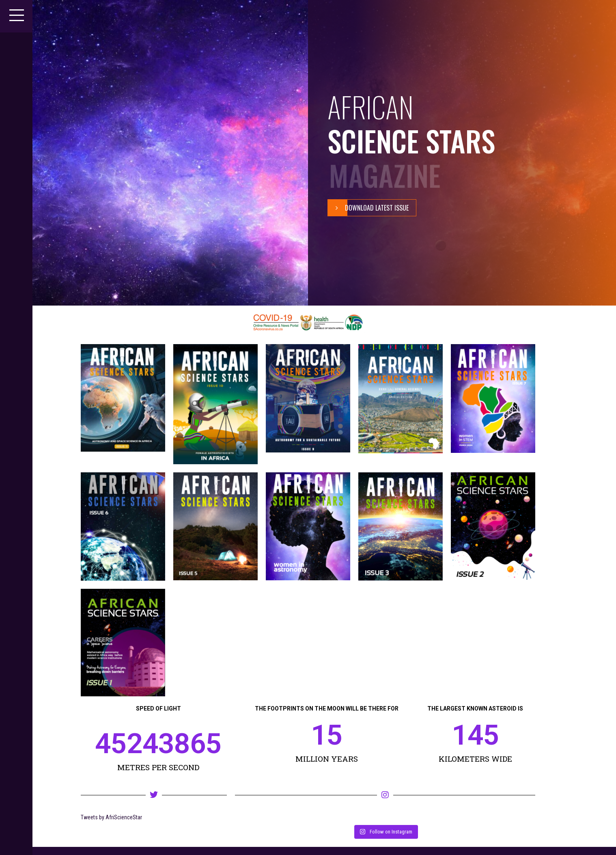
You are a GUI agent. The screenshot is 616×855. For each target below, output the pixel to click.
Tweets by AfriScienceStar (111, 817)
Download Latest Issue (368, 208)
